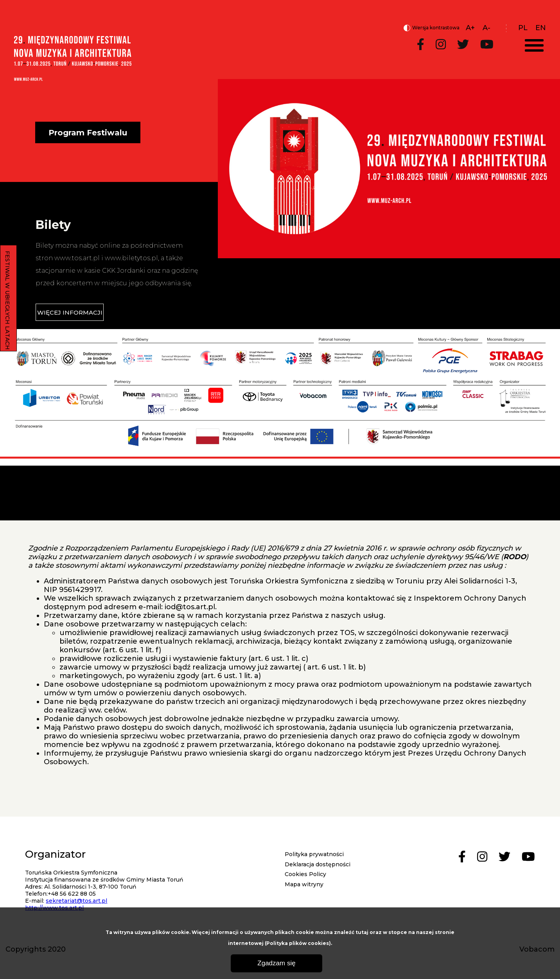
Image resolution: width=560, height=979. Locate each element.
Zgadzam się (276, 963)
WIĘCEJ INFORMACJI (70, 312)
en (541, 28)
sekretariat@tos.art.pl (76, 901)
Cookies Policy (305, 874)
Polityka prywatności (314, 854)
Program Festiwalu (88, 133)
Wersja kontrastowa (432, 28)
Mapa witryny (304, 884)
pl (523, 28)
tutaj (362, 932)
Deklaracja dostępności (318, 864)
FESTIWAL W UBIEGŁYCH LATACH (7, 300)
